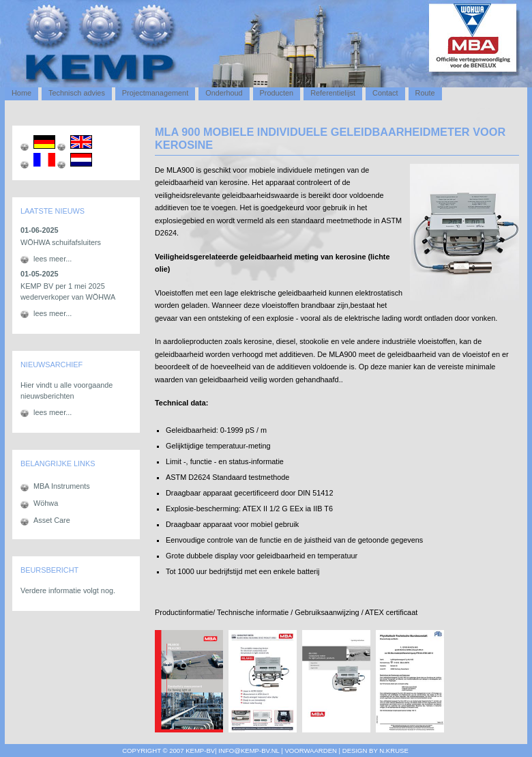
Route (425, 93)
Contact (385, 93)
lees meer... (53, 259)
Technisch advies (77, 93)
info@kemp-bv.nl (249, 751)
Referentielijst (333, 93)
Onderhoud (224, 93)
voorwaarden (310, 751)
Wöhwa (46, 503)
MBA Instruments (62, 486)
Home (21, 93)
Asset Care (52, 520)
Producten (277, 93)
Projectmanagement (155, 93)
